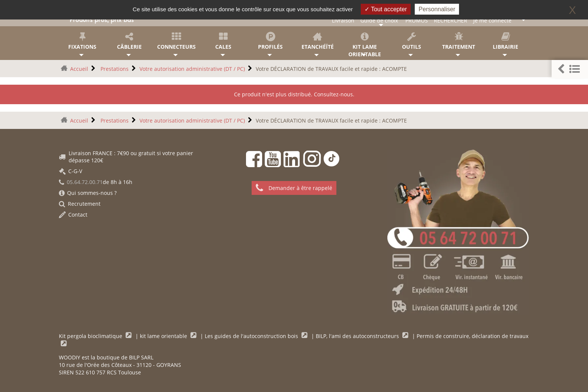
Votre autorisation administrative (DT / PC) (192, 69)
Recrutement (80, 204)
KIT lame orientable (364, 45)
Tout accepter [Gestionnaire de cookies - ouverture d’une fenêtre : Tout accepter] (386, 9)
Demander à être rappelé (294, 188)
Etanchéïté (317, 41)
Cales (223, 41)
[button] (570, 69)
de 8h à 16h (96, 182)
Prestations (114, 69)
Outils (412, 41)
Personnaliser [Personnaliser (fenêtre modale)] (437, 9)
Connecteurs (176, 41)
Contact (73, 215)
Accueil (79, 69)
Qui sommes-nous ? (88, 193)
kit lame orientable (164, 336)
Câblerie (129, 41)
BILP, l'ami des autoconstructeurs (358, 336)
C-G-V (70, 171)
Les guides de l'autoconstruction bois (252, 336)
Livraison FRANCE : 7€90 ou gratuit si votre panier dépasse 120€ (126, 157)
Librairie (506, 41)
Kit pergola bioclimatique (91, 336)
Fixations (82, 41)
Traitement (458, 41)
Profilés (271, 41)
